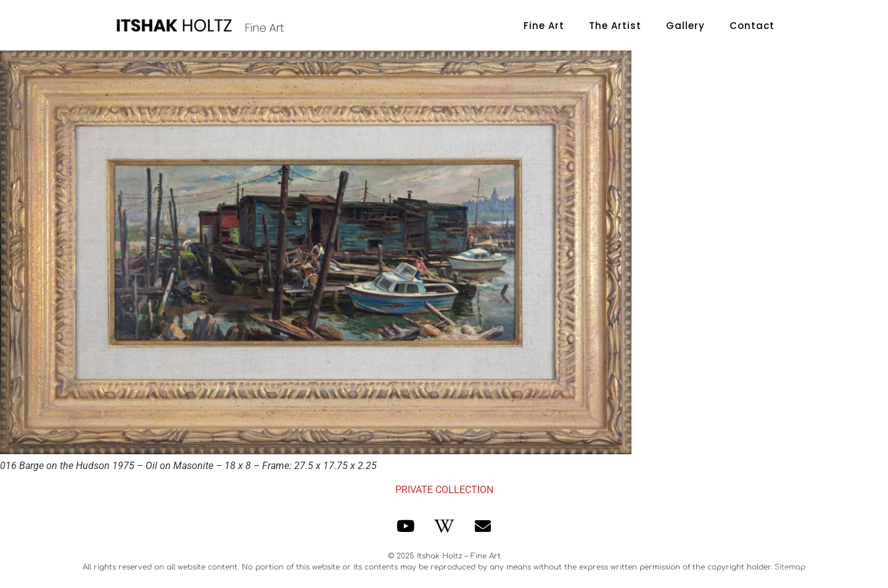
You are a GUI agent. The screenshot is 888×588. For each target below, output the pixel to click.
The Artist (615, 26)
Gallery (685, 26)
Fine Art (544, 26)
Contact (752, 26)
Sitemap (790, 567)
